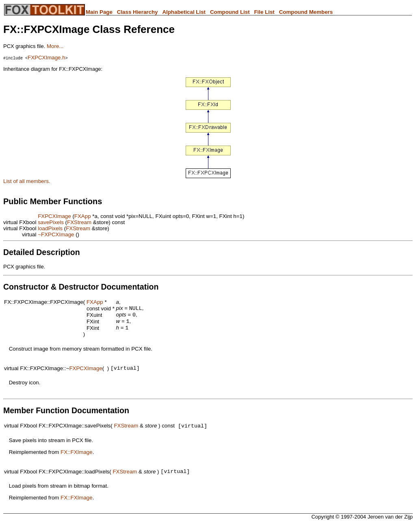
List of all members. (27, 181)
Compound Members (306, 12)
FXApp (83, 216)
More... (55, 46)
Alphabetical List (184, 12)
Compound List (230, 12)
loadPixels (50, 228)
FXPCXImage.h (47, 58)
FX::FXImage (77, 457)
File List (264, 12)
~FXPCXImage (56, 234)
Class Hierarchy (138, 12)
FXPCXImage (54, 216)
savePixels (51, 222)
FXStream (79, 222)
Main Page (99, 12)
